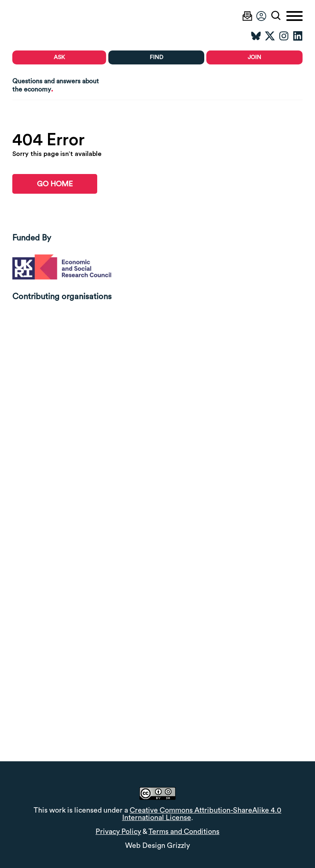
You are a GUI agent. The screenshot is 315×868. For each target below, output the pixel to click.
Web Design (145, 846)
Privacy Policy (118, 832)
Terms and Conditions (184, 832)
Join (255, 57)
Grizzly (178, 846)
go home (55, 184)
